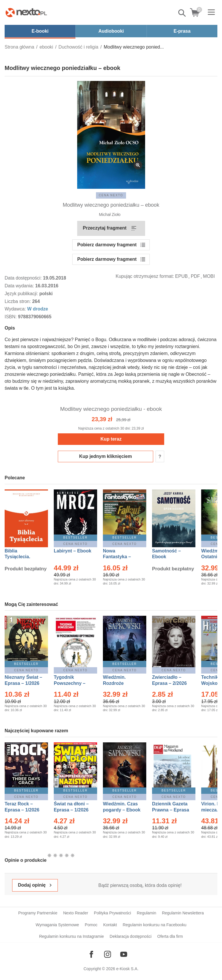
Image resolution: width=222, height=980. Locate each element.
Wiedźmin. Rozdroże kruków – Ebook (121, 683)
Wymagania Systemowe (57, 925)
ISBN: (11, 317)
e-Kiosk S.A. (127, 969)
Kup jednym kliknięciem (106, 456)
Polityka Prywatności (112, 913)
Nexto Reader (75, 913)
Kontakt (110, 925)
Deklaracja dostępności (131, 936)
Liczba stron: (18, 301)
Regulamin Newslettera (183, 913)
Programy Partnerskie (38, 913)
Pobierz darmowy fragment (107, 245)
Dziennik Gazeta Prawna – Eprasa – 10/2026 (171, 810)
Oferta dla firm (170, 936)
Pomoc (91, 925)
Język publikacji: (22, 294)
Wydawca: (16, 309)
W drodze (38, 309)
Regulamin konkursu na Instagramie (71, 936)
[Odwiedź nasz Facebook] (91, 954)
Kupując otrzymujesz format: (145, 276)
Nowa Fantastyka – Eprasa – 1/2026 (120, 557)
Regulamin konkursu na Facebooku (154, 925)
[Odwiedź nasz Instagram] (108, 954)
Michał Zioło (110, 215)
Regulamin (146, 913)
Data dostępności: (24, 278)
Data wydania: (20, 286)
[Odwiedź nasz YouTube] (124, 954)
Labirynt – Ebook (73, 551)
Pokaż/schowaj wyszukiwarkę (182, 13)
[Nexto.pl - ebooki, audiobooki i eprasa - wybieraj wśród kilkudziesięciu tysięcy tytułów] (26, 12)
